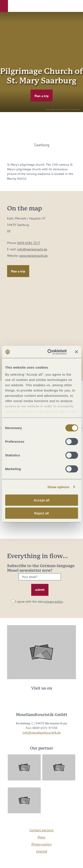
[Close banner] (76, 352)
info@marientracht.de (32, 249)
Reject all (42, 513)
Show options (58, 487)
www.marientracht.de (33, 256)
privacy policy (53, 602)
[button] (4, 6)
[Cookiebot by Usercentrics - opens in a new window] (49, 352)
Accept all (41, 500)
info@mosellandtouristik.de (42, 733)
